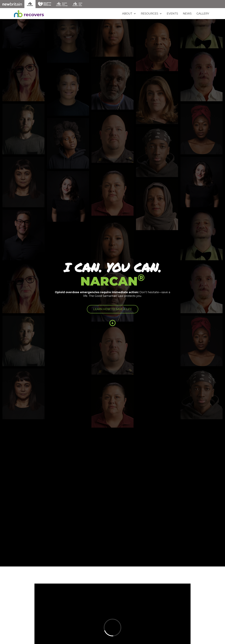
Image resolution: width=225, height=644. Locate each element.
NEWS (187, 14)
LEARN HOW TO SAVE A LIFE (113, 309)
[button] (129, 14)
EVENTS (172, 14)
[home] (31, 14)
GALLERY (203, 14)
